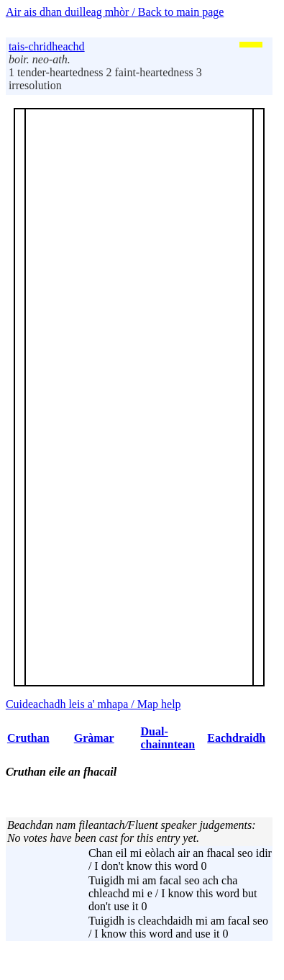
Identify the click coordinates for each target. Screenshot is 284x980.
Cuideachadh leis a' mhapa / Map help (93, 704)
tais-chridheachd (47, 46)
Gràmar (94, 738)
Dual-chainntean (168, 738)
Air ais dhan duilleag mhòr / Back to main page (115, 12)
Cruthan (28, 738)
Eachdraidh (236, 738)
